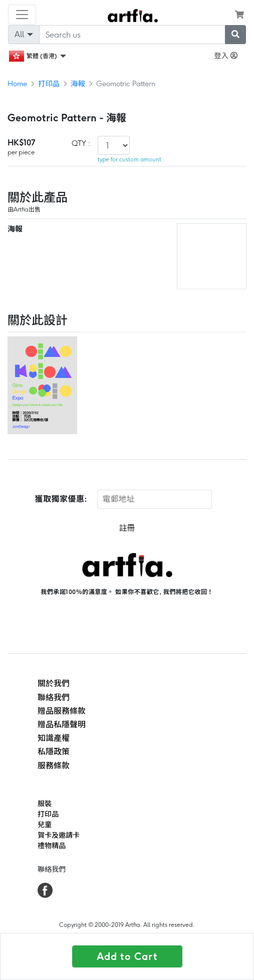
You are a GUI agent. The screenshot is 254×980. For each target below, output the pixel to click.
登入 (226, 56)
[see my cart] (239, 15)
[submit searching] (235, 35)
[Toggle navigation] (22, 15)
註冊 (127, 528)
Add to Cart (127, 956)
